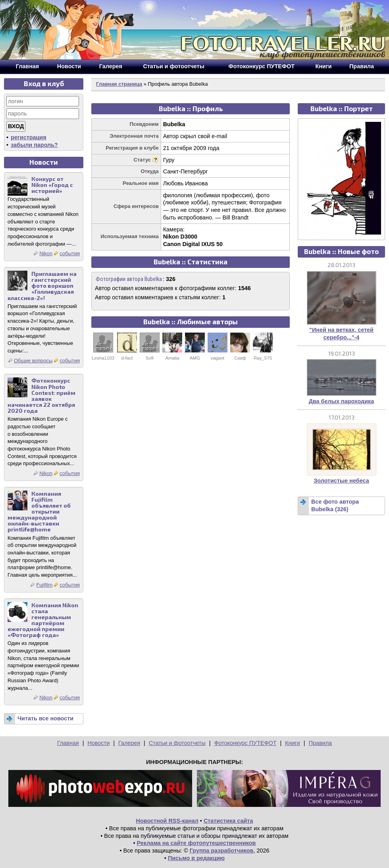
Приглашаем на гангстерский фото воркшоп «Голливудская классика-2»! (42, 286)
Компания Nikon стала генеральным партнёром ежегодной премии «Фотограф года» (43, 620)
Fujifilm (44, 585)
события (70, 253)
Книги (293, 743)
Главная (68, 743)
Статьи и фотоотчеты (177, 743)
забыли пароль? (34, 145)
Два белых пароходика (342, 401)
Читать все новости (45, 718)
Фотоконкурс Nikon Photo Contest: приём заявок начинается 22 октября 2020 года (41, 396)
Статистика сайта (228, 821)
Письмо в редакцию (196, 858)
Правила (320, 743)
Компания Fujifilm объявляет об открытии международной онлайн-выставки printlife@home (39, 512)
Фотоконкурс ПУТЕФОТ (246, 743)
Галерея (129, 743)
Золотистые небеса (341, 481)
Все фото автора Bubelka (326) (335, 505)
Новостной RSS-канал (167, 821)
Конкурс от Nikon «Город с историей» (52, 185)
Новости (98, 743)
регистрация (29, 137)
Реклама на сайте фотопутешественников (196, 843)
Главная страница (119, 84)
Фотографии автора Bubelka (129, 279)
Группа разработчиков (222, 851)
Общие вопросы (33, 361)
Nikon (46, 253)
